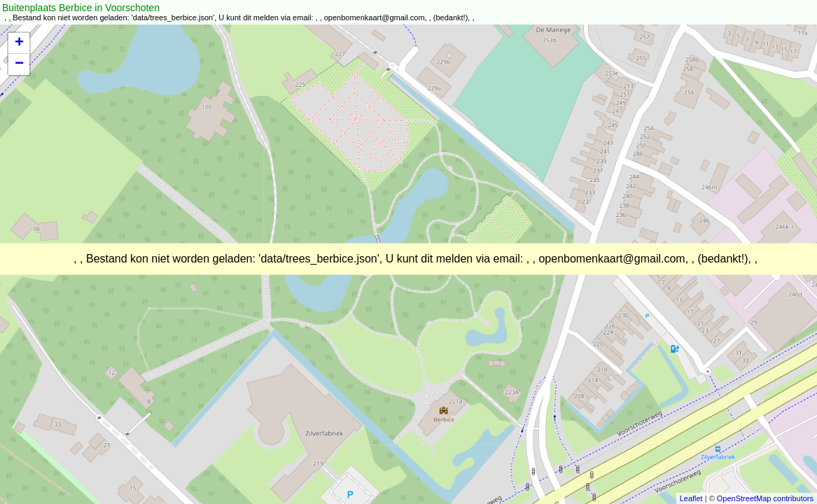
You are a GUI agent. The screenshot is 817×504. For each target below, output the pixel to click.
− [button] (19, 64)
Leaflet (691, 498)
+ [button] (19, 43)
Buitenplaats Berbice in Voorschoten (81, 8)
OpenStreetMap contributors (765, 498)
